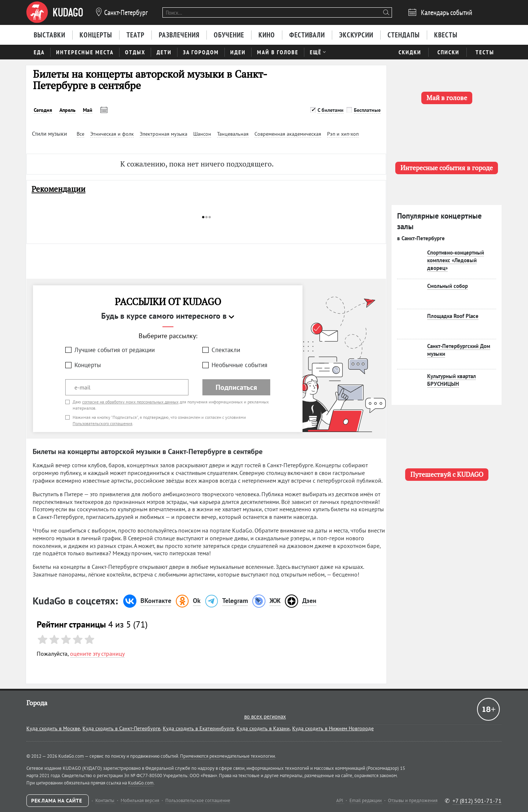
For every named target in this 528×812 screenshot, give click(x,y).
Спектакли (226, 350)
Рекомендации (58, 189)
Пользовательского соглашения (102, 423)
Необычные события (239, 365)
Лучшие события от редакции (115, 350)
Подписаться (236, 387)
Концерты (88, 365)
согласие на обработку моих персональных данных (130, 402)
